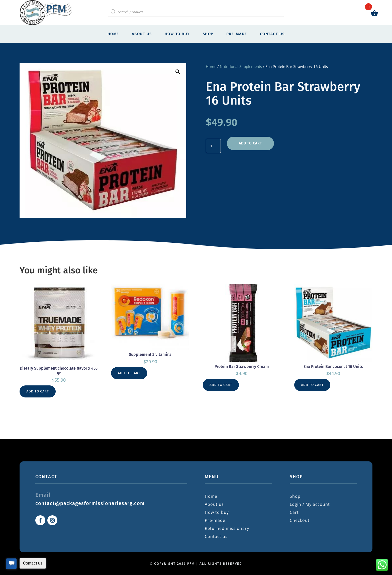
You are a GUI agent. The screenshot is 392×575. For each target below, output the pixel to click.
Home (113, 34)
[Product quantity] (213, 146)
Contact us (272, 34)
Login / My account (310, 504)
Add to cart (250, 143)
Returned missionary (227, 528)
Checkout (300, 520)
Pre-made (237, 34)
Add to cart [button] (38, 391)
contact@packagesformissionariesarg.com (90, 503)
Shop (208, 34)
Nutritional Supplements (241, 66)
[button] (178, 72)
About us (142, 34)
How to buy (177, 34)
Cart (294, 512)
